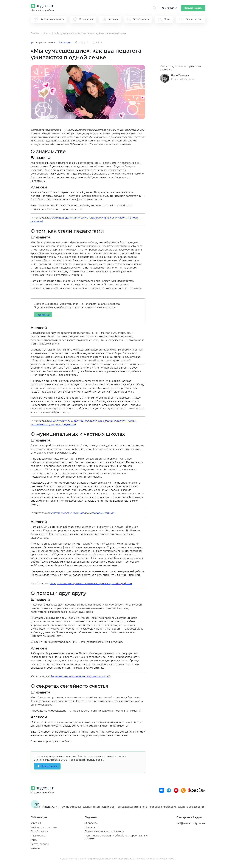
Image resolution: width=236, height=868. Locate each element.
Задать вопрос (40, 844)
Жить (34, 840)
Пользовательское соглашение (104, 831)
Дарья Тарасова (180, 75)
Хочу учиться (168, 8)
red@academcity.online (191, 823)
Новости (90, 827)
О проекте (91, 823)
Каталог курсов (193, 8)
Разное (35, 848)
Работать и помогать (44, 827)
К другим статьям (43, 42)
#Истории (65, 43)
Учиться (36, 823)
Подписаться (43, 315)
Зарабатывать (39, 831)
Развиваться (39, 836)
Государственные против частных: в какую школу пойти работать (91, 583)
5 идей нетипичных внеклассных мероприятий (80, 676)
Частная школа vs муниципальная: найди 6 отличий (83, 513)
